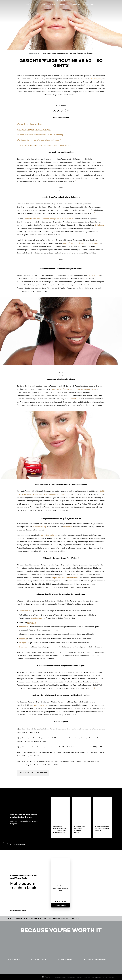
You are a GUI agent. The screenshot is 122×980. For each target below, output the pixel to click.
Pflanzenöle (32, 622)
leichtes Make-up (40, 527)
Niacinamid (24, 627)
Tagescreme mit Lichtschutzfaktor (66, 578)
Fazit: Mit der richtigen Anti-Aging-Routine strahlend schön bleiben (44, 145)
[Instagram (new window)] (8, 968)
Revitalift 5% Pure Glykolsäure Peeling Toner (81, 243)
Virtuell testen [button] (74, 4)
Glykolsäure (99, 225)
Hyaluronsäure (25, 611)
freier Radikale (36, 618)
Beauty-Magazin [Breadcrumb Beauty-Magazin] (34, 53)
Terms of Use (86, 977)
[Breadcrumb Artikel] (19, 918)
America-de (47, 977)
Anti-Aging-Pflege (41, 705)
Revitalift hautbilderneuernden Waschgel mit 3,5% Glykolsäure (49, 219)
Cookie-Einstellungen (61, 977)
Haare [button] (43, 4)
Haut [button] (36, 4)
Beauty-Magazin (89, 4)
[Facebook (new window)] (11, 968)
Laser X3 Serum (93, 275)
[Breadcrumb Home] (10, 918)
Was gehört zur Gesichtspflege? (30, 124)
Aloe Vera (23, 638)
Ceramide (23, 647)
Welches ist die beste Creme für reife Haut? (34, 129)
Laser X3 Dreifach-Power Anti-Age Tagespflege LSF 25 (74, 389)
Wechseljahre (96, 79)
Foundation (68, 527)
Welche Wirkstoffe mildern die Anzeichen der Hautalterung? (41, 135)
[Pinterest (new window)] (10, 968)
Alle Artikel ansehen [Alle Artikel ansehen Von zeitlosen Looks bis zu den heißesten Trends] (18, 844)
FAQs (92, 977)
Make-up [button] (29, 4)
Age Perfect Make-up (49, 535)
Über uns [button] (63, 4)
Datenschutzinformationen (74, 977)
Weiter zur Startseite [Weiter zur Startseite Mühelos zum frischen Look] (18, 910)
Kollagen (22, 643)
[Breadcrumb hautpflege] (32, 918)
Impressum (98, 977)
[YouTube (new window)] (13, 968)
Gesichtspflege (26, 773)
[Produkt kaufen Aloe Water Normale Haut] (60, 905)
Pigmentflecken (74, 399)
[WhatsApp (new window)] (15, 968)
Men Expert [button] (52, 4)
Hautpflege (42, 773)
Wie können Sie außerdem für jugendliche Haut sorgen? (39, 140)
